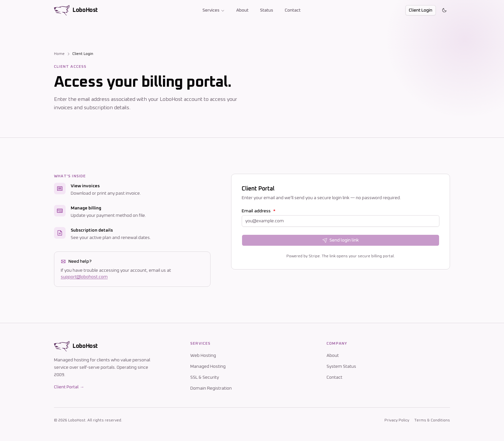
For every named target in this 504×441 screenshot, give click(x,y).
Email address (259, 211)
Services (214, 10)
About (242, 10)
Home (59, 54)
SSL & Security (205, 377)
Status (267, 10)
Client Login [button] (421, 10)
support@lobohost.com (84, 277)
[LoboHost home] (76, 10)
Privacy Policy (397, 420)
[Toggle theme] (444, 10)
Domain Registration (211, 388)
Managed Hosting (208, 366)
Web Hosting (203, 356)
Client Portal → (69, 387)
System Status (341, 366)
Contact (293, 10)
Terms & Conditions (432, 420)
